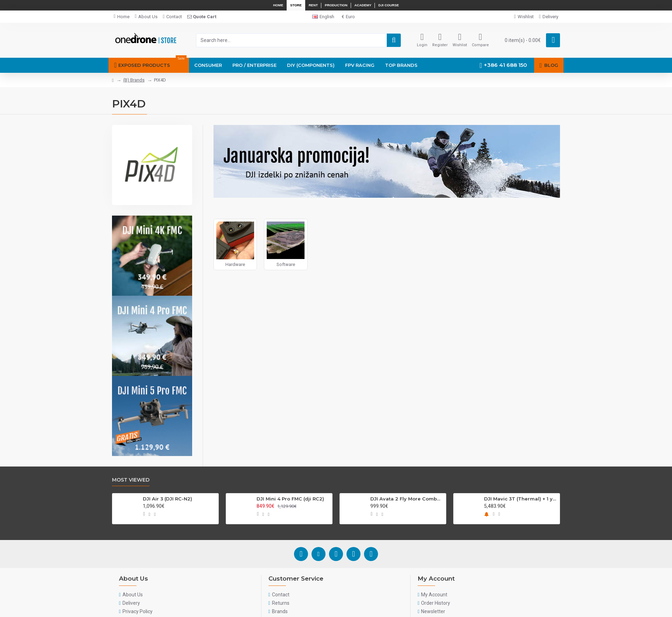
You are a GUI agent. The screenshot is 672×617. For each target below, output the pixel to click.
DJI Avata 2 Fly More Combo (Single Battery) (407, 499)
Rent (313, 5)
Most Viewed (131, 480)
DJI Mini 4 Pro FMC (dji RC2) (290, 499)
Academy (363, 5)
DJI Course (389, 5)
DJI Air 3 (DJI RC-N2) (167, 499)
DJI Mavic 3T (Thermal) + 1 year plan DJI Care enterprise (521, 499)
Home (278, 5)
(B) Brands (134, 80)
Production (336, 5)
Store (296, 5)
